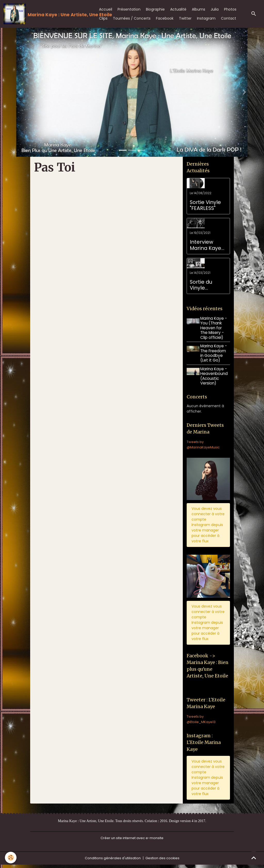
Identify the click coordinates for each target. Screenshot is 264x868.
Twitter (185, 18)
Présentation (129, 9)
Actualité (178, 9)
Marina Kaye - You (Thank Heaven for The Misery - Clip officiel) (215, 328)
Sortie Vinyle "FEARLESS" (205, 205)
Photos (230, 9)
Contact (229, 18)
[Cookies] (11, 857)
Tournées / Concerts (132, 18)
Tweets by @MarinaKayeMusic (204, 445)
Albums (199, 9)
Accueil (106, 9)
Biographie (155, 9)
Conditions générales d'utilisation (112, 861)
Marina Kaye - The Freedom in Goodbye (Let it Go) (215, 353)
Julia (215, 9)
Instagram (206, 18)
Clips (103, 18)
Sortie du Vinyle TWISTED (201, 285)
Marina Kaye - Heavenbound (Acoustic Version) (215, 376)
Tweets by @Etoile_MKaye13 (202, 722)
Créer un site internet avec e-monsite (132, 841)
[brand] (47, 14)
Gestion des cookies (164, 861)
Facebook (165, 18)
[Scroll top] (254, 858)
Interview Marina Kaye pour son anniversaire (206, 245)
